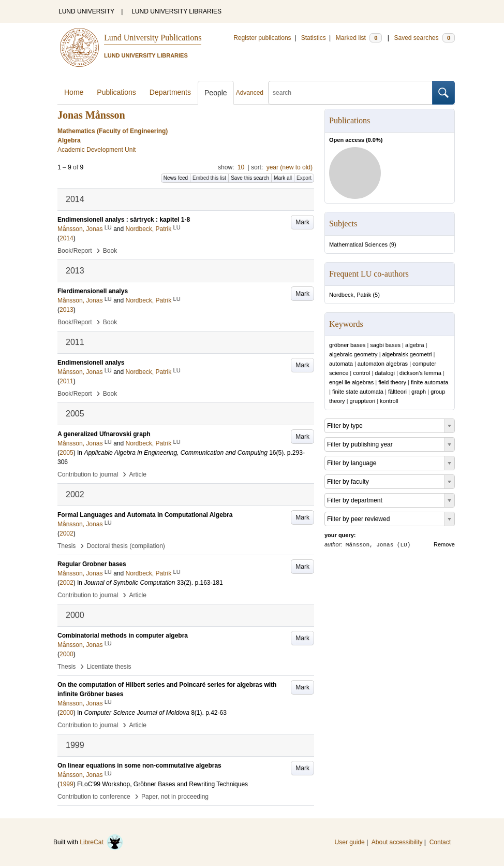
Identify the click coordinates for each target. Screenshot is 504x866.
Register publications (262, 38)
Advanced (250, 93)
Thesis (66, 546)
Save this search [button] (250, 178)
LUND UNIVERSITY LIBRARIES (176, 11)
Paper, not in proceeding (175, 797)
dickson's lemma (420, 373)
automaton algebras (383, 364)
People (216, 93)
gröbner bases (347, 345)
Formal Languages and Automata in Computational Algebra (145, 515)
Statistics (314, 38)
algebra (415, 345)
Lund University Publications (153, 38)
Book (110, 251)
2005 (66, 453)
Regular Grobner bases (92, 564)
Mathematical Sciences (358, 244)
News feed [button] (176, 178)
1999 (66, 784)
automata (341, 364)
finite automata (429, 382)
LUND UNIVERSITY (86, 11)
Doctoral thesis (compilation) (125, 546)
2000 (66, 654)
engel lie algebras (351, 382)
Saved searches (424, 38)
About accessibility (397, 842)
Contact (440, 842)
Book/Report (75, 251)
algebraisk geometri (407, 354)
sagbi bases (385, 345)
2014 (66, 238)
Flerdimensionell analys (93, 291)
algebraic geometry (353, 354)
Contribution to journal (88, 474)
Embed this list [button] (209, 178)
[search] (350, 93)
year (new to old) (290, 167)
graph (419, 392)
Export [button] (304, 178)
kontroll (389, 401)
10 (241, 167)
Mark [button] (302, 222)
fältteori (397, 392)
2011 (66, 381)
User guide (350, 842)
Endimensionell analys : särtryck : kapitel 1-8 (124, 220)
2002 (66, 533)
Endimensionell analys (91, 363)
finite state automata (358, 392)
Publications (116, 92)
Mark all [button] (283, 178)
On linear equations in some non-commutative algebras (139, 766)
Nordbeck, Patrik (350, 295)
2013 (66, 310)
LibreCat (101, 842)
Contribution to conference (94, 797)
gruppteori (363, 401)
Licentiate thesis (109, 667)
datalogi (385, 373)
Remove (444, 544)
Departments (170, 92)
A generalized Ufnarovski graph (104, 434)
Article (138, 474)
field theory (392, 382)
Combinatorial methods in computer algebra (123, 636)
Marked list (359, 38)
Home (74, 92)
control (361, 373)
